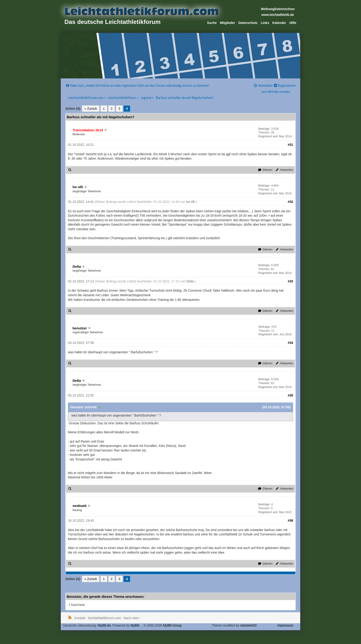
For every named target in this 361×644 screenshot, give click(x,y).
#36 (290, 520)
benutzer (80, 328)
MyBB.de (104, 625)
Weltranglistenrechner (278, 9)
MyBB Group (172, 625)
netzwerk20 (248, 625)
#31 (290, 145)
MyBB (135, 625)
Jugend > (147, 98)
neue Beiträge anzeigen (276, 92)
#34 (290, 343)
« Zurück (91, 109)
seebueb (80, 506)
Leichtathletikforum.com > (87, 98)
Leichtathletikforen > (124, 98)
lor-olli (78, 187)
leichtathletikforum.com (104, 618)
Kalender (279, 23)
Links (265, 23)
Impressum (285, 625)
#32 (290, 202)
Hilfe (293, 23)
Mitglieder (227, 23)
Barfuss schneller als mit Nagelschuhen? (185, 98)
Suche (212, 23)
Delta (77, 266)
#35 (290, 395)
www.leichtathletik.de (278, 15)
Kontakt (80, 618)
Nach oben (131, 618)
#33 (290, 281)
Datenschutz (248, 23)
